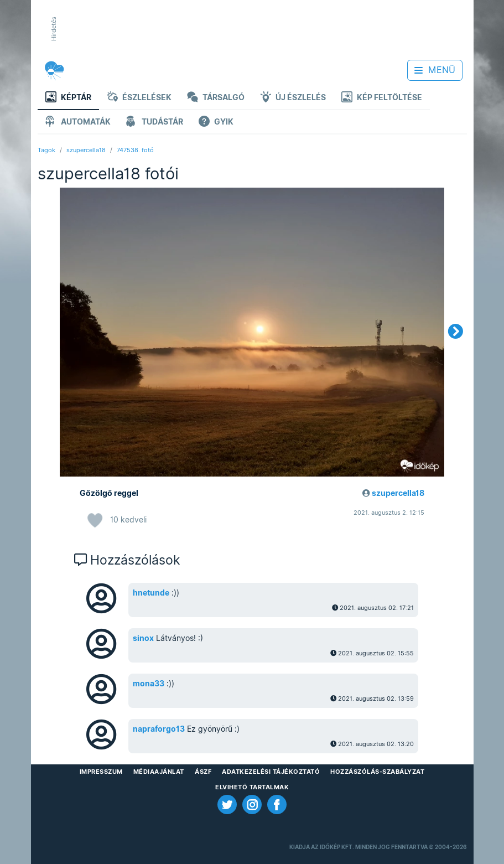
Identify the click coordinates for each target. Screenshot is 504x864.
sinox (143, 638)
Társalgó (216, 98)
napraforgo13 (159, 729)
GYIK (216, 123)
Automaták (78, 123)
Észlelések (139, 98)
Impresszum (101, 772)
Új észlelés (293, 98)
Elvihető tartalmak (252, 787)
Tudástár (155, 123)
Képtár (68, 98)
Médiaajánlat (159, 772)
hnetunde (151, 593)
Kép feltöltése (382, 98)
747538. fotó (135, 150)
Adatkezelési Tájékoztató (271, 772)
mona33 (149, 684)
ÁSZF (203, 772)
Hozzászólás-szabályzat (377, 772)
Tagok (46, 150)
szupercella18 (86, 150)
